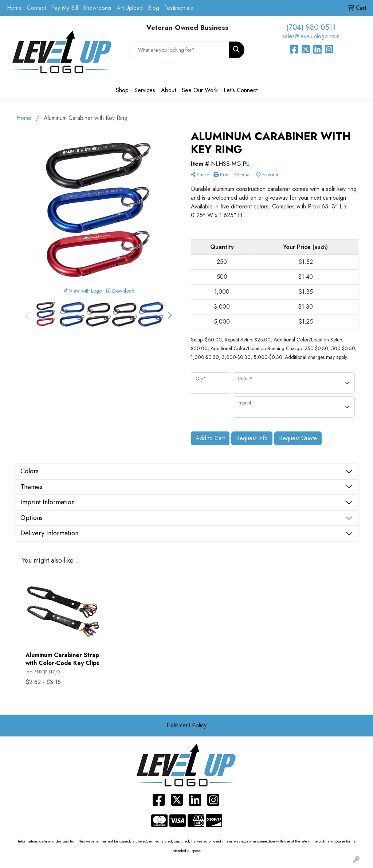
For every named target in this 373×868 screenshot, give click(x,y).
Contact (36, 8)
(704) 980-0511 (311, 28)
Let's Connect (241, 90)
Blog (154, 8)
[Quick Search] (179, 50)
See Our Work (200, 90)
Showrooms (97, 8)
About (168, 90)
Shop (122, 90)
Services (145, 90)
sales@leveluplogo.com (311, 36)
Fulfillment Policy (186, 725)
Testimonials (179, 8)
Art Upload (130, 8)
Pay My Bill (64, 8)
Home (14, 8)
